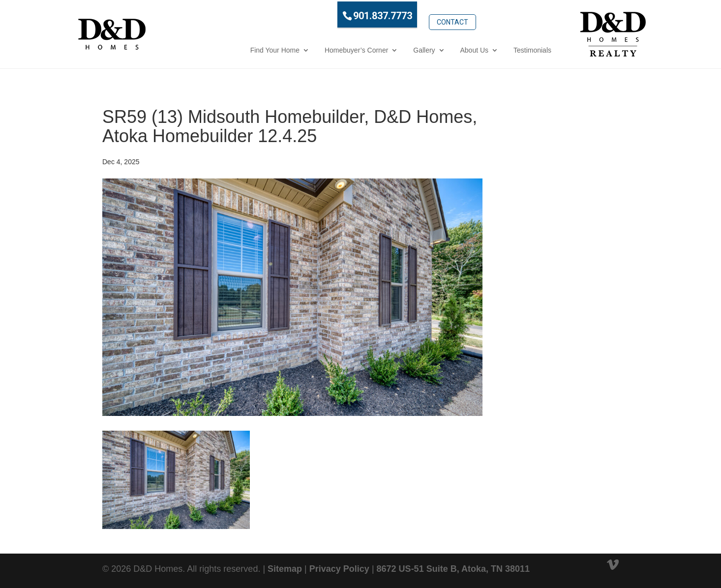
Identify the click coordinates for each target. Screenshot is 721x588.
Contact (409, 13)
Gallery (381, 49)
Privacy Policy (339, 568)
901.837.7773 (340, 14)
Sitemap (285, 568)
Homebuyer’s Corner (313, 49)
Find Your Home (232, 49)
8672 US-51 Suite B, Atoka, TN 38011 (453, 568)
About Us (431, 49)
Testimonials (489, 49)
